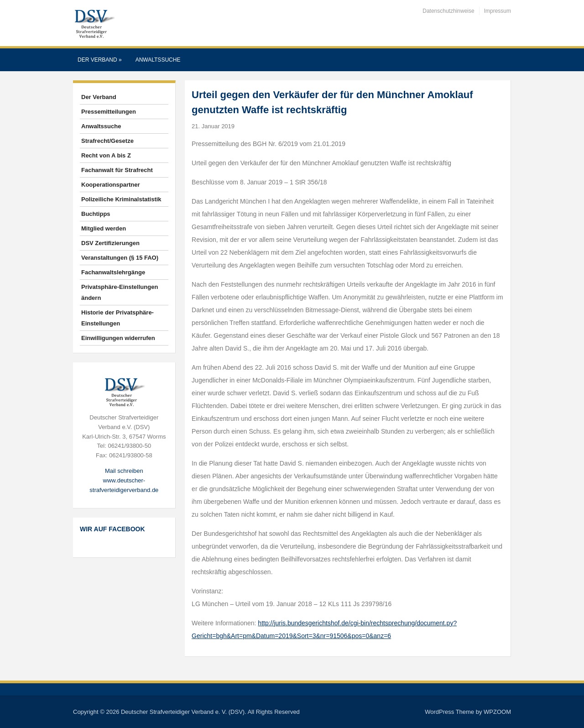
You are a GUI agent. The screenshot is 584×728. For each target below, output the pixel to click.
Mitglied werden (104, 228)
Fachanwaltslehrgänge (113, 272)
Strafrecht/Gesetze (107, 141)
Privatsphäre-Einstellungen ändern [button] (120, 292)
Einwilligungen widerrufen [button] (118, 338)
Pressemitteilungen (109, 112)
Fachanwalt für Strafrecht (117, 170)
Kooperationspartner (111, 185)
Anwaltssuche (158, 60)
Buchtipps (96, 214)
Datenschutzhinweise (448, 11)
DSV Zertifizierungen (110, 243)
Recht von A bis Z (106, 155)
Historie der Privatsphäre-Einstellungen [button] (117, 318)
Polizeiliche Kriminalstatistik (121, 199)
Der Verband (100, 60)
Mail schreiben (124, 471)
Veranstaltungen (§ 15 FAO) (120, 258)
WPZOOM (497, 712)
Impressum (498, 11)
